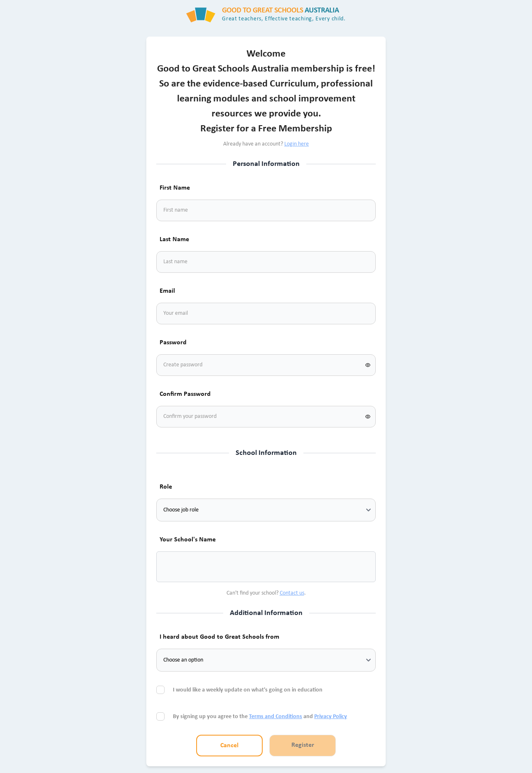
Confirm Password (185, 394)
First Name (175, 188)
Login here (297, 144)
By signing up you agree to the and (260, 717)
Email (167, 291)
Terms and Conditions (276, 717)
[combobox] (173, 567)
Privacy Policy (331, 717)
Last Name (174, 240)
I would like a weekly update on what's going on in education (248, 690)
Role (166, 487)
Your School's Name (188, 540)
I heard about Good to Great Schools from (219, 637)
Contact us (292, 593)
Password (173, 343)
